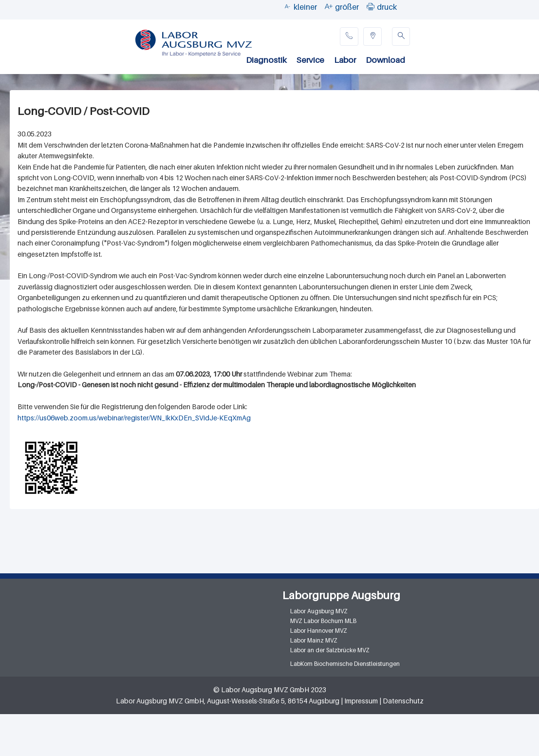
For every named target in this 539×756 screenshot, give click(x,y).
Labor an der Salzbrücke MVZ (330, 650)
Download (385, 60)
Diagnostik (266, 60)
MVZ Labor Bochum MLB (323, 621)
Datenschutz (403, 701)
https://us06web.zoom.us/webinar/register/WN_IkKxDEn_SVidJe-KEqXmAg (134, 418)
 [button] (371, 6)
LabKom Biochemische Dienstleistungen (345, 664)
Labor (345, 60)
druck (387, 7)
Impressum (361, 701)
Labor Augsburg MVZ (319, 611)
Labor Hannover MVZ (319, 631)
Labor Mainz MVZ (314, 640)
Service (310, 60)
